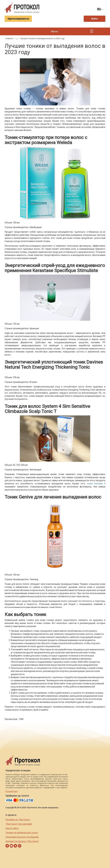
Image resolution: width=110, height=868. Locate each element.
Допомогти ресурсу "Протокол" (22, 841)
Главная (9, 38)
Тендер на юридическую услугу (22, 832)
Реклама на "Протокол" (18, 819)
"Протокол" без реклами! (19, 824)
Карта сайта (12, 828)
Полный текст (12, 791)
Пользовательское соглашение (22, 837)
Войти (95, 19)
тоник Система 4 (96, 484)
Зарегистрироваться (18, 19)
